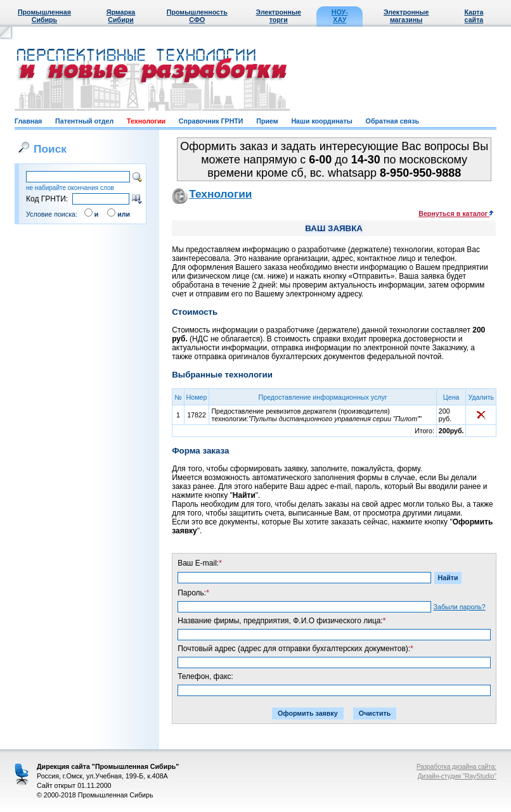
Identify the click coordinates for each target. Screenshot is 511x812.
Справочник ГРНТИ (211, 121)
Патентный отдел (84, 121)
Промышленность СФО (197, 16)
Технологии (146, 121)
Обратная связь (392, 121)
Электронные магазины (406, 16)
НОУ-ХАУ (340, 16)
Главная (28, 121)
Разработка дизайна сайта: (456, 767)
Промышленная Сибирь (44, 16)
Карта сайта (474, 16)
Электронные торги (279, 16)
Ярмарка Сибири (121, 16)
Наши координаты (321, 121)
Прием (267, 121)
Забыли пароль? (460, 607)
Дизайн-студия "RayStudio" (457, 776)
